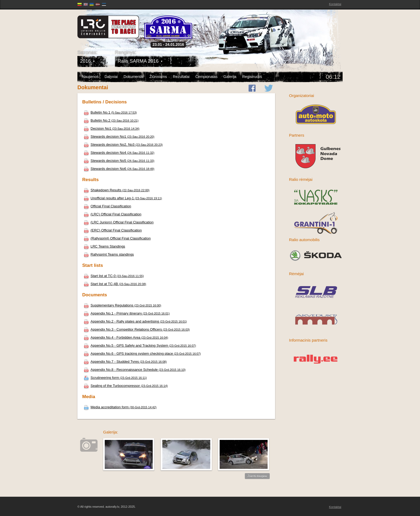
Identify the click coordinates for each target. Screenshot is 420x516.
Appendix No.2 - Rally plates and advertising (135, 321)
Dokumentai (134, 77)
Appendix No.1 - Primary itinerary (127, 313)
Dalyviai (111, 77)
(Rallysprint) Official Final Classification (117, 238)
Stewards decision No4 (119, 153)
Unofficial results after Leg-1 (123, 198)
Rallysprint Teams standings (109, 254)
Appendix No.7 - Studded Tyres (125, 362)
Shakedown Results (117, 190)
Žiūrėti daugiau (257, 476)
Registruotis (252, 77)
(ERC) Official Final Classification (113, 230)
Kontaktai (335, 4)
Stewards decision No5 (119, 161)
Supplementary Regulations (122, 305)
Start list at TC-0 (114, 276)
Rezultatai (181, 77)
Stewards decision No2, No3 (123, 145)
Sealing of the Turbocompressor (126, 386)
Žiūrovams (158, 77)
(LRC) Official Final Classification (112, 214)
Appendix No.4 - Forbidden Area (126, 337)
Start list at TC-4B (115, 284)
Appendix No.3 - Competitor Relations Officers (137, 329)
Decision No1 (111, 128)
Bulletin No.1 (110, 112)
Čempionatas (207, 77)
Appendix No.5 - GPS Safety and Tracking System (140, 345)
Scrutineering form (115, 378)
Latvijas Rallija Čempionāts (108, 27)
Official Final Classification (107, 206)
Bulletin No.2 (111, 120)
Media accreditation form (120, 407)
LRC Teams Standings (104, 246)
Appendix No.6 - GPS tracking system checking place (142, 354)
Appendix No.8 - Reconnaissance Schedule (135, 370)
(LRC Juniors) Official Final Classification (119, 222)
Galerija (230, 77)
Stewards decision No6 (119, 169)
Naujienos (90, 77)
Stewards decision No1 (119, 137)
